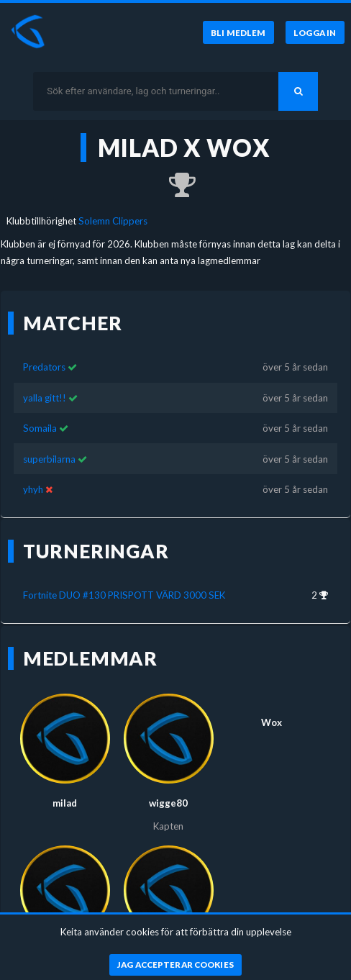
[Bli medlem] (238, 32)
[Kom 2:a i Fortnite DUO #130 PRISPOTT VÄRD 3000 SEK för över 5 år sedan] (176, 186)
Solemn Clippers (113, 221)
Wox (272, 710)
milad (65, 791)
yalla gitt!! (45, 385)
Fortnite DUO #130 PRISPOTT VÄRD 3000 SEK (124, 583)
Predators (44, 355)
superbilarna (49, 446)
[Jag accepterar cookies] (176, 965)
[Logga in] (315, 32)
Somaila (40, 416)
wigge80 (168, 791)
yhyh (33, 477)
